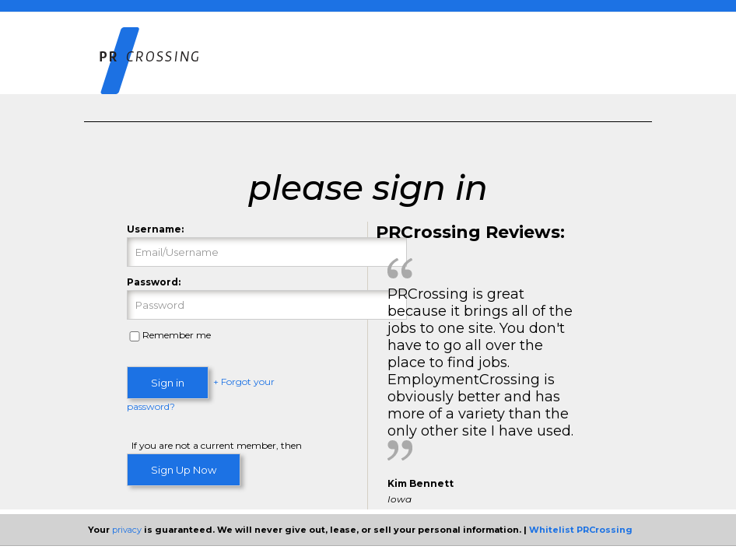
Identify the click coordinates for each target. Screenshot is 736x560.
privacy (127, 530)
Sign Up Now (184, 470)
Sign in (168, 383)
